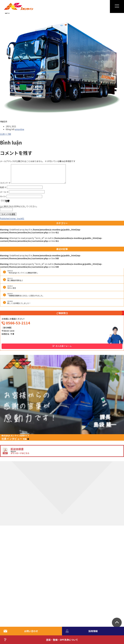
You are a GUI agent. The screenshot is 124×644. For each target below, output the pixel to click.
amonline (19, 129)
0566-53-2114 (18, 323)
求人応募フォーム (64, 346)
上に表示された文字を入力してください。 (19, 206)
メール (4, 192)
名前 (3, 187)
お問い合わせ (21, 631)
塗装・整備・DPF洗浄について (41, 640)
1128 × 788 (5, 134)
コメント (5, 183)
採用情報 (82, 631)
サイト (3, 196)
